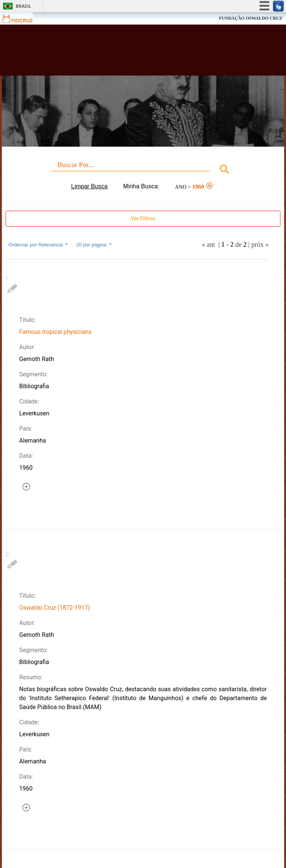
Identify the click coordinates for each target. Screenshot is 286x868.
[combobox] (143, 170)
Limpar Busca (89, 186)
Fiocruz (22, 18)
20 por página (94, 245)
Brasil (23, 6)
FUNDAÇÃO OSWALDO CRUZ (251, 18)
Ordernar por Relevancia (39, 245)
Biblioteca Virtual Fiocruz (125, 53)
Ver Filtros (143, 218)
